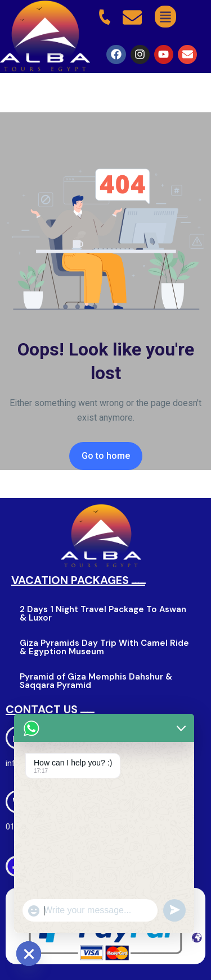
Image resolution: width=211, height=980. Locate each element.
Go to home (106, 456)
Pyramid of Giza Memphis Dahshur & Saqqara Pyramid (96, 681)
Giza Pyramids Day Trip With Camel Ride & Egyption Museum (104, 647)
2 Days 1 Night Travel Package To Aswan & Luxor (103, 614)
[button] (165, 17)
